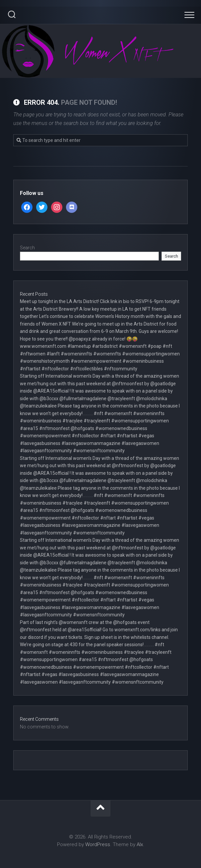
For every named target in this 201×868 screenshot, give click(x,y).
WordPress (98, 844)
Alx (140, 844)
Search (27, 248)
